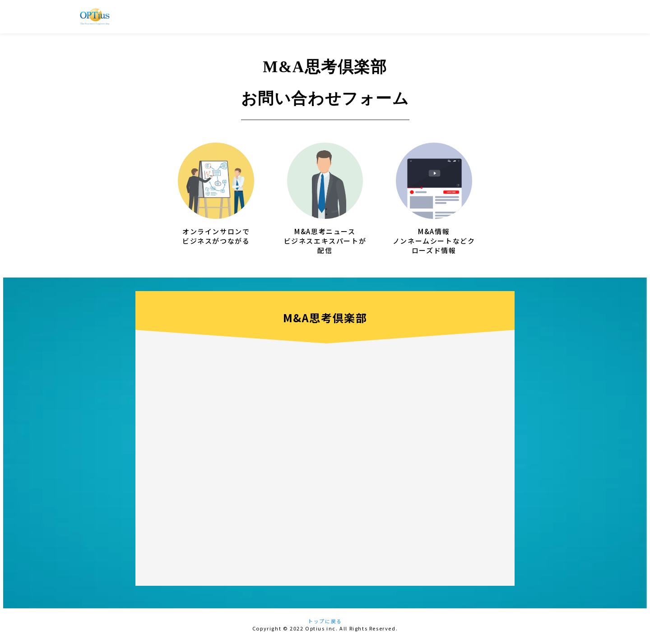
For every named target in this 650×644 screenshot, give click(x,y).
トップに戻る (325, 624)
